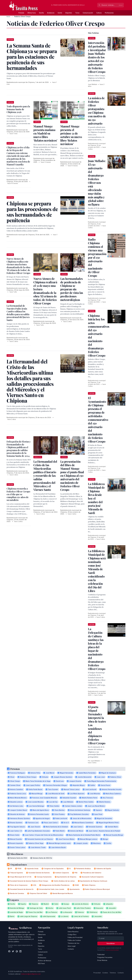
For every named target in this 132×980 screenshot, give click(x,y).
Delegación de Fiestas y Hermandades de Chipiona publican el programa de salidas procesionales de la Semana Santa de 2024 (19, 449)
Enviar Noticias (102, 960)
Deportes (69, 13)
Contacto (71, 949)
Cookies (105, 973)
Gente (60, 13)
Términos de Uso (73, 943)
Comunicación (88, 13)
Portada (21, 13)
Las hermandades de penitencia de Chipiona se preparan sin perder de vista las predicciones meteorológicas (72, 289)
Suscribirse (111, 943)
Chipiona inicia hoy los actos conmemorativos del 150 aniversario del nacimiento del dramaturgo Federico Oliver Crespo (99, 336)
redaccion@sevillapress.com (31, 974)
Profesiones (109, 13)
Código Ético (72, 934)
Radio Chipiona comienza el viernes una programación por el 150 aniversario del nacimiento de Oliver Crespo (97, 257)
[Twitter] (13, 951)
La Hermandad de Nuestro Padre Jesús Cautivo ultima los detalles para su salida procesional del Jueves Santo (18, 313)
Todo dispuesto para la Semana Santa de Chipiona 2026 (18, 109)
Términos (113, 973)
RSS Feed (41, 963)
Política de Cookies (74, 940)
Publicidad (101, 954)
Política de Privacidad (75, 937)
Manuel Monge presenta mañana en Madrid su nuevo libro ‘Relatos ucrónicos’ (45, 133)
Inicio (8, 17)
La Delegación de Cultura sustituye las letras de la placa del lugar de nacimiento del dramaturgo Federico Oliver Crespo (97, 649)
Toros (77, 13)
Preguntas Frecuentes (105, 957)
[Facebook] (9, 951)
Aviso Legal (72, 946)
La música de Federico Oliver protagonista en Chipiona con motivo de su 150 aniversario (97, 111)
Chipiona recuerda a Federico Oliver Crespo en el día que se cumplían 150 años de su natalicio (18, 494)
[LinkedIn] (20, 951)
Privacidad (97, 973)
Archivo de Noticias (45, 961)
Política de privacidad (112, 950)
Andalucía (51, 13)
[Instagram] (17, 951)
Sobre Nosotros (73, 932)
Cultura (99, 13)
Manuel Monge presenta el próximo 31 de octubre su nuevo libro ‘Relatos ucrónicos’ (71, 135)
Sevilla (41, 13)
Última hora (32, 13)
